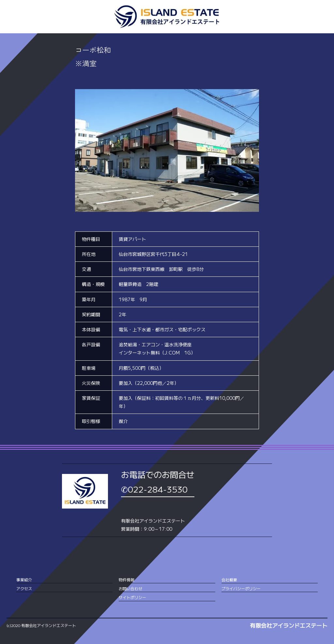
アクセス (24, 588)
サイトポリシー (132, 597)
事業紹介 (24, 580)
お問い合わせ (130, 588)
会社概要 (229, 580)
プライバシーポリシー (241, 588)
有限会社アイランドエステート (289, 625)
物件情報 (127, 580)
